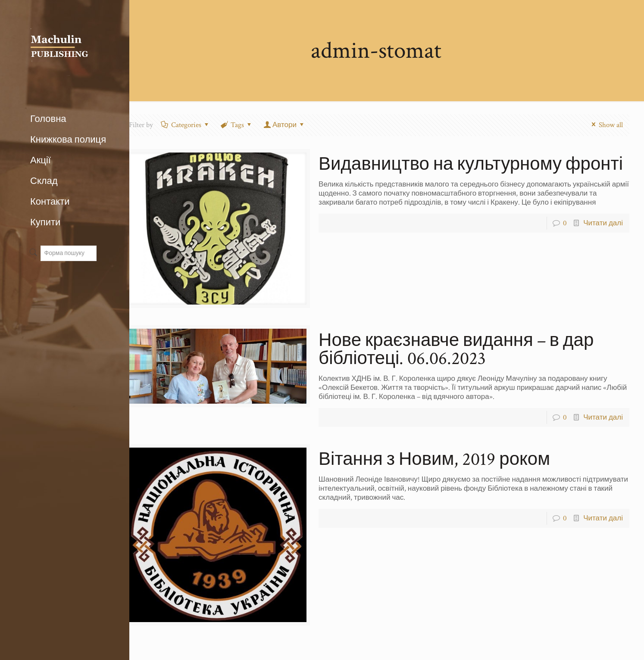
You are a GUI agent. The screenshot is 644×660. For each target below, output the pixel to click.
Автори (284, 125)
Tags (237, 125)
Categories (186, 125)
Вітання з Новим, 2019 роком (434, 459)
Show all (606, 125)
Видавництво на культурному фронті (471, 164)
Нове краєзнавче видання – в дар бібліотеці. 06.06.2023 (456, 350)
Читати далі (603, 223)
